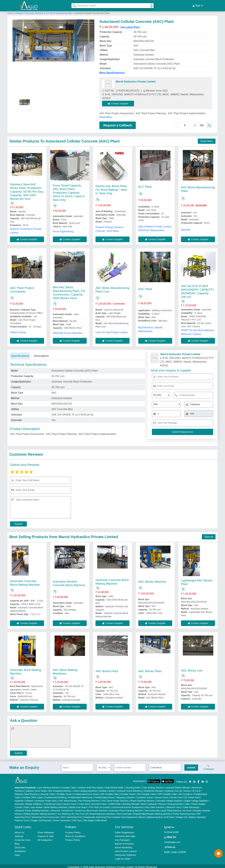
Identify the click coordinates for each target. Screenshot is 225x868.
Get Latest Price (130, 25)
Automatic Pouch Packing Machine (126, 809)
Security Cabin (48, 792)
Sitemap (19, 834)
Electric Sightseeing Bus (151, 815)
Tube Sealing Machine (153, 786)
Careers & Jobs (46, 834)
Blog (17, 842)
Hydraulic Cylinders (24, 799)
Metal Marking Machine (56, 806)
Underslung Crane (52, 802)
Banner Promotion (124, 842)
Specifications (20, 354)
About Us (20, 831)
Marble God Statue (78, 806)
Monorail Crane (99, 802)
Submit (18, 522)
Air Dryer (187, 809)
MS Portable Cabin (147, 792)
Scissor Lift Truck (192, 789)
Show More (207, 139)
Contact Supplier (120, 102)
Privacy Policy (72, 838)
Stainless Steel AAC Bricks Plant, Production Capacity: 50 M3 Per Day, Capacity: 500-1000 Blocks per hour (27, 190)
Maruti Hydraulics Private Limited (136, 80)
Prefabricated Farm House (86, 792)
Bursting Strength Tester (134, 802)
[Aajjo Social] (190, 780)
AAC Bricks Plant (107, 669)
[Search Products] (73, 5)
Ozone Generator (62, 819)
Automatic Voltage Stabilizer (28, 802)
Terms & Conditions (75, 834)
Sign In (198, 5)
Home (10, 11)
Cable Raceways (191, 806)
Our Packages (122, 838)
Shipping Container (125, 796)
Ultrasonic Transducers (62, 809)
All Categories (45, 838)
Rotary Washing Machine (142, 799)
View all (209, 535)
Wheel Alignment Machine (102, 812)
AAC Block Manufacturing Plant (59, 11)
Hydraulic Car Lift (173, 789)
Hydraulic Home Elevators (129, 789)
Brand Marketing (124, 846)
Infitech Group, (18, 330)
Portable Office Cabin (33, 796)
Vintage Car (181, 815)
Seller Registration (125, 831)
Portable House (64, 792)
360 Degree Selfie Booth (95, 819)
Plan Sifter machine (155, 806)
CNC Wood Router (67, 799)
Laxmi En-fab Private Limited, (112, 330)
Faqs (17, 853)
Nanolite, (186, 228)
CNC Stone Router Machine (115, 799)
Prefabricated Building (55, 796)
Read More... (107, 115)
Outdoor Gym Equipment (125, 815)
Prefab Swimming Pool (184, 812)
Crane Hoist (84, 802)
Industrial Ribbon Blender (178, 786)
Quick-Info (20, 846)
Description (41, 354)
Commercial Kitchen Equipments (128, 806)
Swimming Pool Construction (46, 815)
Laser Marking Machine (49, 786)
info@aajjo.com (172, 840)
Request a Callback (118, 123)
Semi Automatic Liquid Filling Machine (163, 809)
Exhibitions (20, 849)
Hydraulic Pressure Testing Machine (165, 802)
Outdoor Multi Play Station (91, 786)
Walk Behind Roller (114, 786)
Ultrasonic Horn (173, 806)
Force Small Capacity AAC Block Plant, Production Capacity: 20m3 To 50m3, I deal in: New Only (69, 191)
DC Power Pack (192, 796)
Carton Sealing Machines (85, 789)
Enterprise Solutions (125, 853)
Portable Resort (128, 792)
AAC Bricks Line (192, 669)
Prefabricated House (104, 796)
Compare (209, 766)
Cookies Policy (73, 831)
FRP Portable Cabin (167, 792)
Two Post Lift (82, 812)
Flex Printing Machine (89, 799)
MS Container (185, 792)
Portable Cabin (69, 786)
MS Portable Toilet (110, 792)
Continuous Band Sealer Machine (91, 809)
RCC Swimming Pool (71, 815)
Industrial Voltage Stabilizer (169, 799)
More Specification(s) (112, 71)
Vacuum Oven (162, 796)
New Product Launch (126, 849)
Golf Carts (169, 815)
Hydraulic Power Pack (46, 799)
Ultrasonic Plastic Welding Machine (32, 809)
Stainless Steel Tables (36, 789)
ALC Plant (145, 185)
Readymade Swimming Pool (97, 815)
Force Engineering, (63, 230)
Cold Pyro (76, 819)
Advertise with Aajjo (125, 834)
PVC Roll (94, 806)
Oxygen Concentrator (41, 819)
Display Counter (107, 789)
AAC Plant (145, 287)
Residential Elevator (154, 789)
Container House (145, 796)
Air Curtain (105, 806)
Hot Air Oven (176, 796)
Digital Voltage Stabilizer (196, 799)
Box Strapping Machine (60, 789)
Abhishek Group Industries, (68, 331)
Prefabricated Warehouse (80, 796)
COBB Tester (114, 802)
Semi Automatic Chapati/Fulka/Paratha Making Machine (144, 812)
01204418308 (171, 830)
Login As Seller (123, 857)
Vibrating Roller (133, 786)
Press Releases (46, 831)
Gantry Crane (70, 802)
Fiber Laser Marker (33, 806)
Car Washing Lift (66, 812)
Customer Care (23, 838)
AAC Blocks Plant (150, 669)
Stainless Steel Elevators (27, 792)
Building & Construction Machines (30, 11)
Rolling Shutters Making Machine (40, 812)
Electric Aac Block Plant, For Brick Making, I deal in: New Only (111, 188)
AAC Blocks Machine (152, 580)
